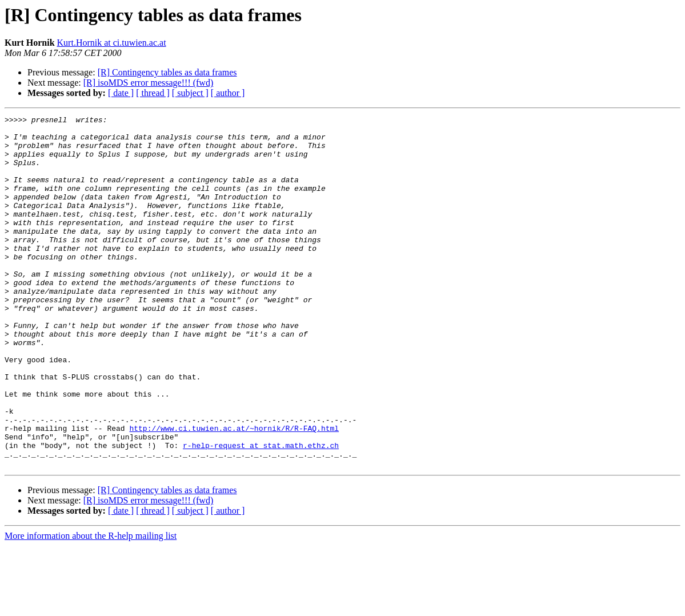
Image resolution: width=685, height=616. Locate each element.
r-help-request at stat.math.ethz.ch (261, 512)
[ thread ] (153, 93)
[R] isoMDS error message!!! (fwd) (149, 83)
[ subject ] (190, 93)
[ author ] (228, 93)
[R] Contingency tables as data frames (167, 72)
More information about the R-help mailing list (91, 606)
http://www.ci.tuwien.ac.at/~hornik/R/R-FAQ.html (234, 491)
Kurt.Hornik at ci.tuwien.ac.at (112, 43)
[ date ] (121, 93)
